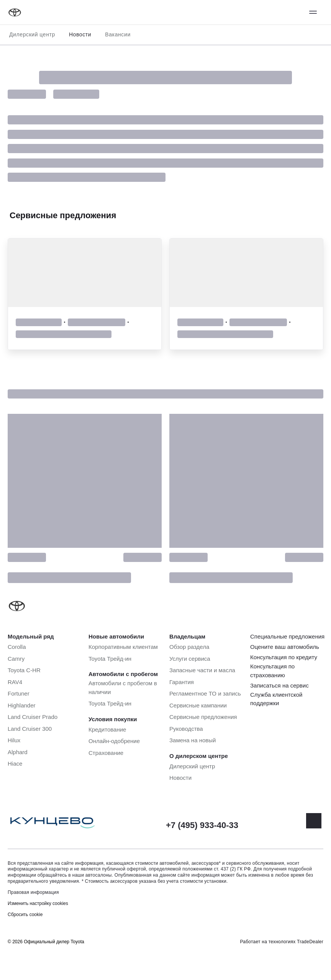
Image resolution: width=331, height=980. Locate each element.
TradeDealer (310, 942)
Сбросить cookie (25, 915)
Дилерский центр (32, 34)
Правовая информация (33, 892)
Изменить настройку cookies (38, 903)
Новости (80, 34)
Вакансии (118, 34)
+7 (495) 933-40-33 (202, 825)
